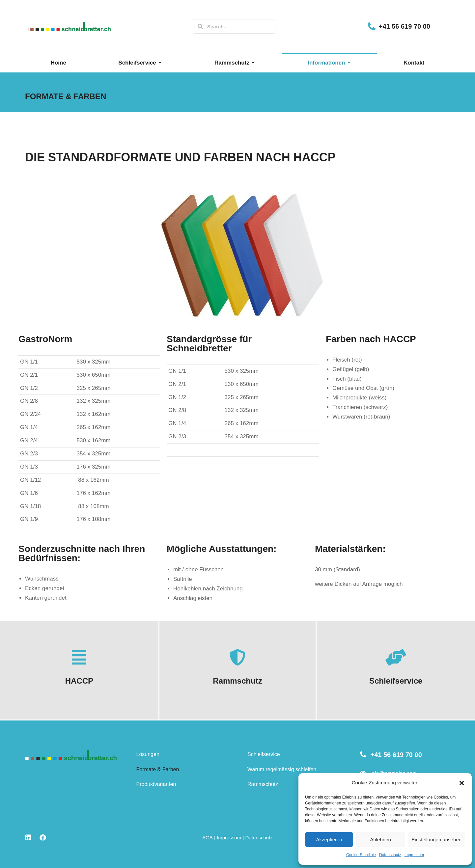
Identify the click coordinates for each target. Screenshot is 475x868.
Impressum (414, 855)
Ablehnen (380, 840)
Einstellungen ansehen (436, 840)
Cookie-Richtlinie (361, 855)
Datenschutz (390, 855)
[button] (462, 783)
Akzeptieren (329, 840)
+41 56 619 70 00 (405, 26)
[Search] (200, 26)
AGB (208, 838)
